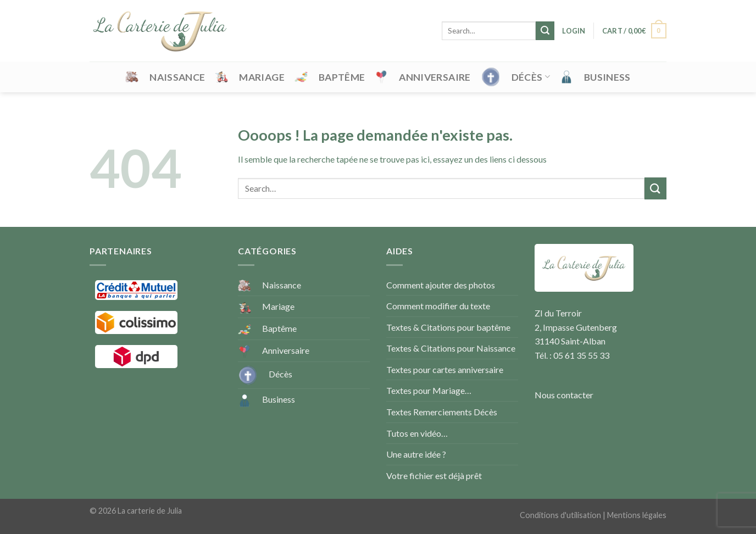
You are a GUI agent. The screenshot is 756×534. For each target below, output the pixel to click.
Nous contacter (564, 395)
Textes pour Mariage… (429, 390)
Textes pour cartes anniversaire (445, 369)
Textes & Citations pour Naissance (451, 348)
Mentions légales (637, 515)
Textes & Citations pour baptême (448, 327)
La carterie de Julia (150, 511)
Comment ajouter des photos (441, 285)
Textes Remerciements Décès (442, 412)
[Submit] (545, 31)
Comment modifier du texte (438, 306)
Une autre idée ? (416, 454)
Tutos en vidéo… (417, 433)
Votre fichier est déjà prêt (434, 475)
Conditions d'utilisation (560, 515)
